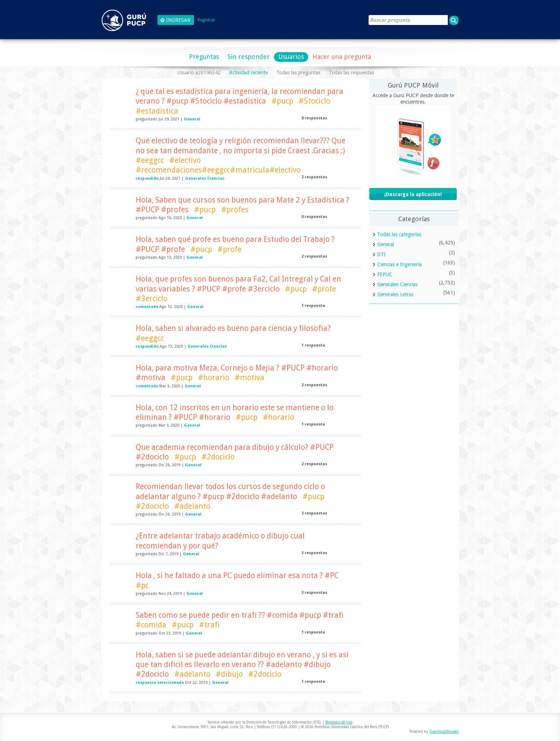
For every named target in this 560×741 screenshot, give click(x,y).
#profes (235, 210)
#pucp (282, 101)
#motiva (249, 377)
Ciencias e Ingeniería (399, 264)
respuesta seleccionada (160, 683)
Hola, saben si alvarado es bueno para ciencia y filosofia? (233, 328)
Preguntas (204, 57)
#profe (229, 249)
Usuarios (291, 57)
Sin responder (249, 57)
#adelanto (192, 506)
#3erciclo (152, 299)
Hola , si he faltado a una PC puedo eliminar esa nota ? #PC (237, 575)
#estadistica (157, 111)
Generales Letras (395, 294)
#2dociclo (218, 457)
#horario (214, 377)
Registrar (206, 20)
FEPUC (385, 274)
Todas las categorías (399, 234)
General (192, 119)
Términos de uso (339, 722)
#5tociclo (314, 101)
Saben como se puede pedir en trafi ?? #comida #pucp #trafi (240, 615)
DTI (381, 254)
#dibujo (229, 674)
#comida (151, 625)
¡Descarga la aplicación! (413, 194)
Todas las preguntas (298, 73)
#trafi (209, 625)
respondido (147, 178)
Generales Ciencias (205, 178)
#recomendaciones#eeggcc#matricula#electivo (218, 170)
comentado (147, 307)
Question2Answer (444, 732)
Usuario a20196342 (199, 73)
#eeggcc (150, 160)
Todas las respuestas (351, 73)
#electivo (185, 160)
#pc (142, 585)
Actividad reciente (249, 73)
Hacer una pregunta (342, 57)
